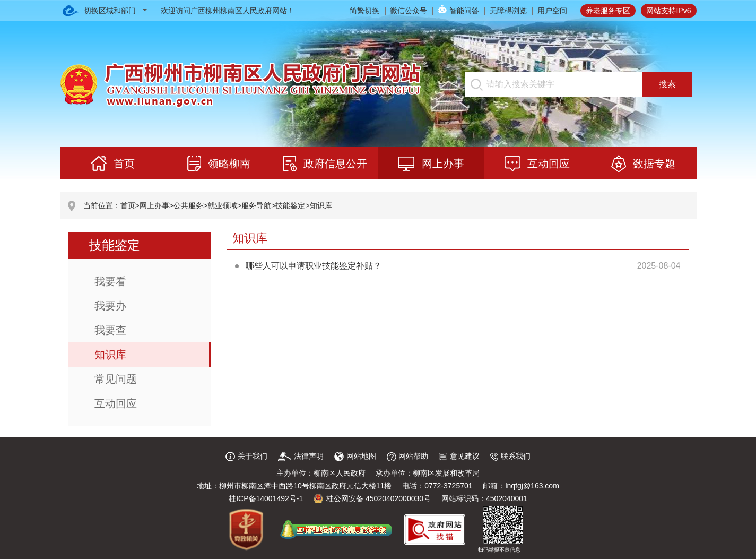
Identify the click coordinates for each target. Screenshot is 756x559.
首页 (128, 205)
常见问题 (116, 379)
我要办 (110, 306)
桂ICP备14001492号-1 (266, 498)
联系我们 (510, 456)
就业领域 (222, 205)
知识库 (321, 205)
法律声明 (301, 456)
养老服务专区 (608, 11)
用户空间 (552, 11)
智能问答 (464, 11)
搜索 (667, 84)
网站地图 (355, 456)
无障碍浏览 (508, 11)
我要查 (110, 330)
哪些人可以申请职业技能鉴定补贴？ (314, 266)
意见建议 (459, 456)
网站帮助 (407, 456)
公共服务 (188, 205)
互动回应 (116, 403)
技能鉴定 (290, 205)
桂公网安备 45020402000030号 (372, 498)
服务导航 (256, 205)
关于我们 (246, 456)
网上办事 (154, 205)
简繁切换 (364, 11)
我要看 (110, 281)
